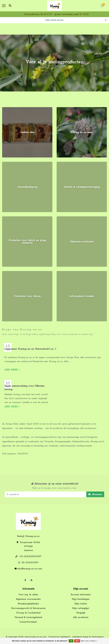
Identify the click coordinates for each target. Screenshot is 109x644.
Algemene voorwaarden (28, 599)
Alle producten (81, 617)
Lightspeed (65, 637)
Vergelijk (81, 613)
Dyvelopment (98, 637)
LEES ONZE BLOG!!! (54, 20)
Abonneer (95, 494)
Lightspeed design (80, 637)
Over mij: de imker (28, 594)
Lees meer (12, 370)
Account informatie (81, 594)
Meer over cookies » (89, 641)
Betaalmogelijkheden (28, 604)
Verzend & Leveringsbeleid (28, 617)
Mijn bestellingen (81, 599)
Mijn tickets (81, 604)
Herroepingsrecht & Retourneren (28, 608)
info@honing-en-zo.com (30, 569)
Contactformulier (28, 622)
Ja (71, 641)
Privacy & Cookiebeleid (28, 613)
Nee (77, 641)
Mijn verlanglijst (81, 608)
